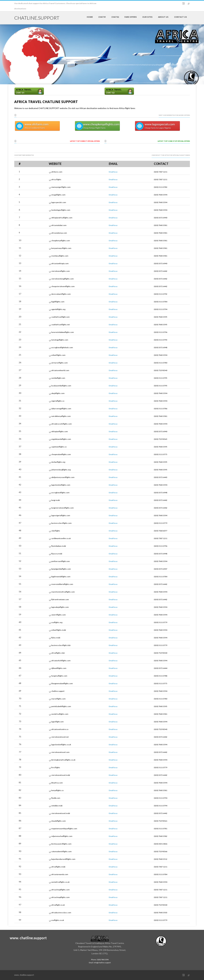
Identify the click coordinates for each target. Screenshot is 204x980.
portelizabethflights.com (61, 706)
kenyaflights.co (57, 790)
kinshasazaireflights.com (61, 844)
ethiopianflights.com (60, 431)
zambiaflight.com (58, 378)
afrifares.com (57, 172)
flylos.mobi (56, 638)
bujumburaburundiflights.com (63, 859)
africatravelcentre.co (60, 729)
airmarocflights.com (60, 363)
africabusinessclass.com (61, 913)
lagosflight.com (57, 722)
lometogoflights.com (60, 340)
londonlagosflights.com (61, 210)
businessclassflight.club (61, 645)
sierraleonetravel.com (60, 752)
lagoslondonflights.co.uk (61, 745)
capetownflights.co (59, 447)
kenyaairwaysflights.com (61, 248)
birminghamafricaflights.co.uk (63, 760)
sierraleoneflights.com (61, 271)
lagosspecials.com (59, 202)
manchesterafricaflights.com (63, 592)
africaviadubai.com (59, 225)
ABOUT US (163, 17)
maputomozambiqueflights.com (64, 829)
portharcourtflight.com (61, 561)
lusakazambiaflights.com (61, 386)
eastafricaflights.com (60, 714)
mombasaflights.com (60, 256)
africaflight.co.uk (58, 905)
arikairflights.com (58, 355)
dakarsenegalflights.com (61, 409)
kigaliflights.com (58, 302)
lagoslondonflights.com (61, 485)
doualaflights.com (59, 821)
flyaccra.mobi (57, 554)
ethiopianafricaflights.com (62, 218)
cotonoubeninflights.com (61, 851)
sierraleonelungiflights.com (63, 279)
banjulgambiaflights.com (61, 569)
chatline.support (58, 691)
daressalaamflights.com (61, 294)
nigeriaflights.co (58, 401)
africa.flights (56, 179)
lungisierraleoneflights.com (63, 508)
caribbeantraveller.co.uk (61, 538)
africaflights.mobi (58, 867)
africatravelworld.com (60, 370)
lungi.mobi (56, 500)
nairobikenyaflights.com (61, 416)
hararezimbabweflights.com (63, 332)
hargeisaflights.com (59, 676)
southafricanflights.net (60, 325)
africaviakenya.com (59, 233)
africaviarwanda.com (60, 874)
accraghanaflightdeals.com (62, 347)
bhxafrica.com (57, 783)
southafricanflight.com (60, 317)
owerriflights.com (59, 615)
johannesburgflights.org (61, 470)
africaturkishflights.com (61, 661)
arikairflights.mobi (59, 630)
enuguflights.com (58, 195)
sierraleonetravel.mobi (61, 775)
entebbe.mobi (57, 806)
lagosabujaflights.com (60, 607)
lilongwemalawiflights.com (62, 683)
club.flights (56, 531)
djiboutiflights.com (59, 668)
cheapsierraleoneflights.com (63, 286)
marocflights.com (58, 699)
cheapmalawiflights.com (61, 454)
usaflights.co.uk (58, 920)
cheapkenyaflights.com (61, 241)
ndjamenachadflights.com (62, 836)
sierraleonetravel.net (60, 737)
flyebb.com (56, 798)
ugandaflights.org (58, 309)
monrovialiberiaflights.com (62, 584)
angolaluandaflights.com (61, 439)
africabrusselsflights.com (62, 424)
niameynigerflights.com (61, 187)
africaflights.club (58, 653)
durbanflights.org (58, 462)
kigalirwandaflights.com (61, 577)
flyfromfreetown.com (60, 599)
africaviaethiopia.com (60, 263)
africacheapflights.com (60, 890)
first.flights (56, 767)
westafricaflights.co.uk (60, 882)
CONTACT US (181, 17)
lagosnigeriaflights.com (61, 515)
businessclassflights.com (61, 523)
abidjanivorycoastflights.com (63, 477)
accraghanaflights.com (60, 493)
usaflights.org (57, 622)
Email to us (113, 172)
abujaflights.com (58, 393)
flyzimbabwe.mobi (59, 546)
